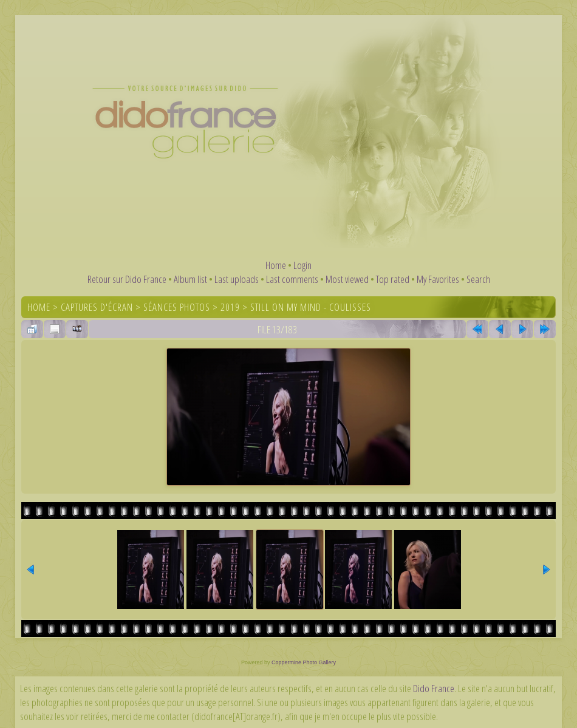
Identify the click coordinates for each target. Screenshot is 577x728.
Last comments (292, 279)
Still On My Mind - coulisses (311, 307)
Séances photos (177, 307)
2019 (230, 307)
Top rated (393, 279)
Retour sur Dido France (127, 279)
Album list (190, 279)
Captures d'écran (97, 307)
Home (276, 265)
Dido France (434, 688)
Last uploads (237, 279)
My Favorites (438, 279)
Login (302, 265)
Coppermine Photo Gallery (304, 662)
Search (478, 279)
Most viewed (347, 279)
